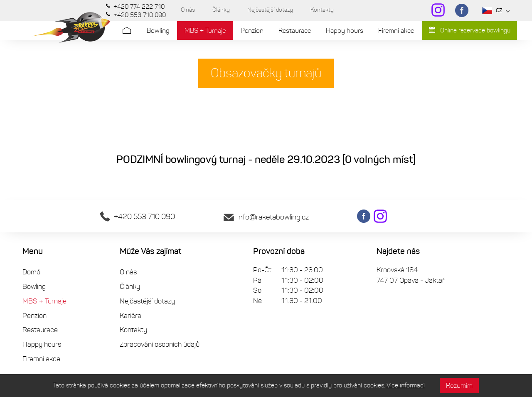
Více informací (406, 385)
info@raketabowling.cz (266, 217)
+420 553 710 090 (138, 217)
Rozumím (459, 386)
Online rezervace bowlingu (470, 30)
